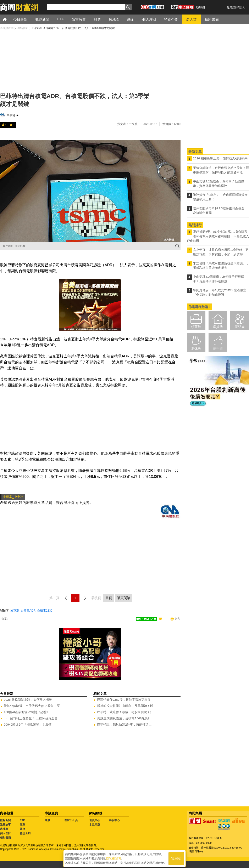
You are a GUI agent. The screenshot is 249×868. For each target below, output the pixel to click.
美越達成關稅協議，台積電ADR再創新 (124, 718)
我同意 (176, 858)
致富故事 (5, 825)
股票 (22, 825)
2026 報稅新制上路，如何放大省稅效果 (220, 158)
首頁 (9, 19)
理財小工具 (71, 820)
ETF (22, 820)
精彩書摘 (5, 838)
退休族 (196, 349)
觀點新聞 (5, 820)
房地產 (4, 829)
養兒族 (240, 327)
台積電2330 (45, 611)
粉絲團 (200, 7)
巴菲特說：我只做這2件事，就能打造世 (124, 724)
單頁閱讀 (124, 598)
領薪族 (196, 327)
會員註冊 (232, 7)
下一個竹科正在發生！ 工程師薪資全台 (31, 718)
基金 (22, 829)
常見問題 (95, 825)
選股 (47, 820)
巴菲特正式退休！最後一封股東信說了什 (125, 712)
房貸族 (218, 327)
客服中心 (114, 820)
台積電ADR (28, 611)
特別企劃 (25, 833)
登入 (242, 7)
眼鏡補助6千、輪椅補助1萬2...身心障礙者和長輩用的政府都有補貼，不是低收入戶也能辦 (218, 236)
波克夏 (15, 611)
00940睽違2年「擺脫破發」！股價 (28, 724)
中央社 (11, 115)
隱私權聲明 (114, 858)
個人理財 (5, 833)
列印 (177, 619)
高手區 (218, 349)
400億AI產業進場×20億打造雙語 (26, 712)
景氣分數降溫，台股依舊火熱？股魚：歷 (32, 706)
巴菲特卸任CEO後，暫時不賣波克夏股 (124, 700)
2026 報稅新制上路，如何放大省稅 (28, 700)
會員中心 (95, 820)
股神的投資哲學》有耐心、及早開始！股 (125, 706)
